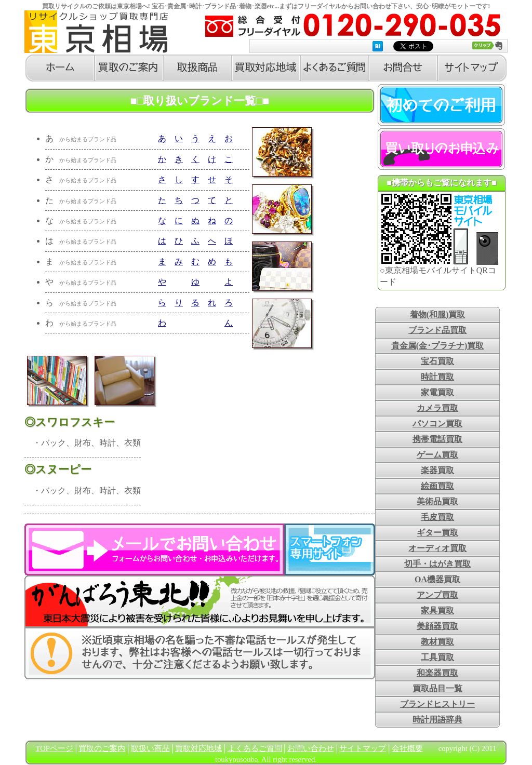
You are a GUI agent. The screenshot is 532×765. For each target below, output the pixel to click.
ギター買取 (437, 533)
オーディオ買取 (437, 548)
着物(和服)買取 (438, 314)
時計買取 (437, 377)
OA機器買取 (437, 579)
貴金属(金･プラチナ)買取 (438, 346)
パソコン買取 (437, 424)
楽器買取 (437, 470)
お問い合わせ (311, 748)
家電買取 (437, 392)
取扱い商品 (150, 748)
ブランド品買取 (437, 330)
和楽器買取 (437, 673)
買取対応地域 (198, 748)
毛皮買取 (437, 517)
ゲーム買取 (437, 455)
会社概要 (407, 748)
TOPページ (55, 748)
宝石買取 (437, 361)
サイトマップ (363, 748)
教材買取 (437, 642)
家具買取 (437, 610)
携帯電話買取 (437, 439)
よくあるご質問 (255, 748)
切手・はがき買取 (437, 564)
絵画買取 (437, 486)
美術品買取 (437, 501)
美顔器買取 (437, 626)
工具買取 (437, 657)
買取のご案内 (102, 748)
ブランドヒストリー (437, 704)
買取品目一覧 (437, 688)
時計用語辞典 (437, 720)
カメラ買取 (437, 408)
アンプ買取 (437, 595)
